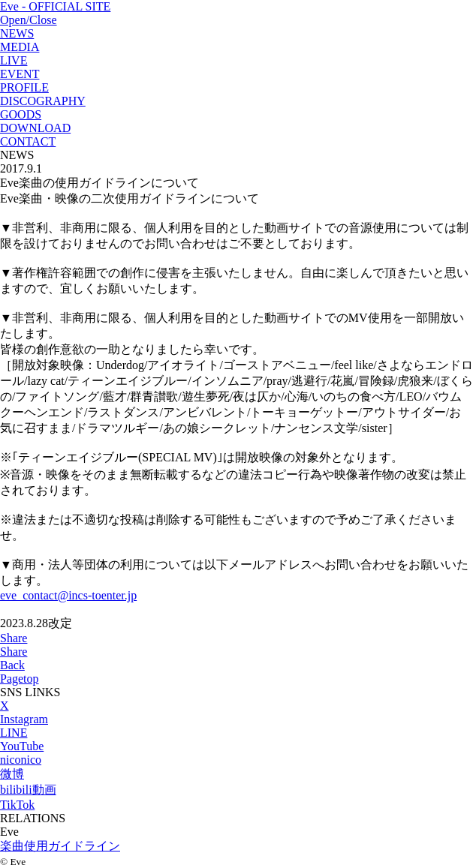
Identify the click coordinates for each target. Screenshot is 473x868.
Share (14, 638)
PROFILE (24, 87)
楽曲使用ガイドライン (60, 846)
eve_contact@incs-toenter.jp (68, 595)
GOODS (21, 114)
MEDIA (20, 47)
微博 (12, 774)
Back (12, 665)
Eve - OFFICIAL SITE (55, 6)
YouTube (22, 746)
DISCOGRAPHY (43, 101)
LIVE (14, 60)
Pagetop (20, 679)
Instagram (24, 719)
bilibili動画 (28, 790)
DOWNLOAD (35, 128)
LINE (14, 733)
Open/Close (29, 20)
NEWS (17, 33)
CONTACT (28, 141)
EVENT (20, 74)
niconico (21, 760)
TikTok (17, 805)
